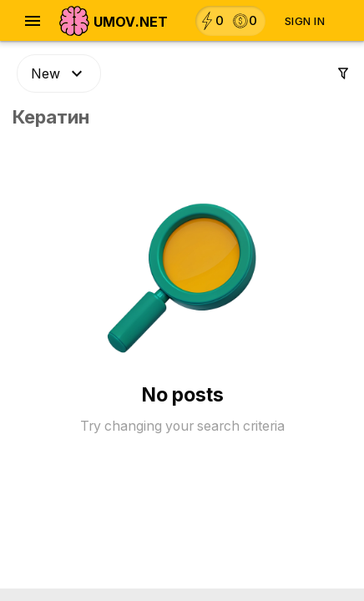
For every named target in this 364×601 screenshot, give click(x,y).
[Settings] (343, 73)
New (59, 73)
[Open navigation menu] (33, 21)
